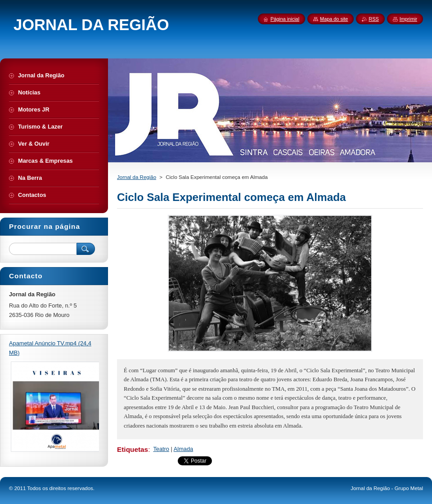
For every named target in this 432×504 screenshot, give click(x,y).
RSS (373, 19)
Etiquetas (133, 449)
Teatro (161, 449)
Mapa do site (334, 19)
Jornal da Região (137, 177)
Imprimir (408, 19)
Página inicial (285, 19)
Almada (183, 449)
